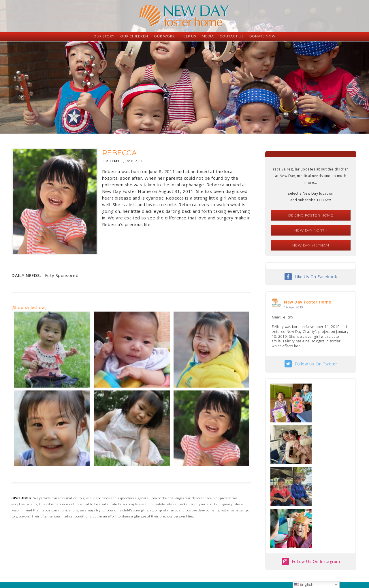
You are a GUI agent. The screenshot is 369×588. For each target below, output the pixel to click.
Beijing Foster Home (311, 215)
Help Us (188, 36)
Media (208, 36)
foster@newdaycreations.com (169, 562)
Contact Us (232, 36)
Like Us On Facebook (316, 277)
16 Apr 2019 (294, 307)
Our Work (164, 36)
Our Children (134, 36)
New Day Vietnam (311, 245)
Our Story (104, 36)
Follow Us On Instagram (316, 478)
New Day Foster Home (308, 302)
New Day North (311, 230)
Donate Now (262, 36)
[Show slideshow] (29, 307)
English (304, 584)
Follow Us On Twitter (316, 364)
